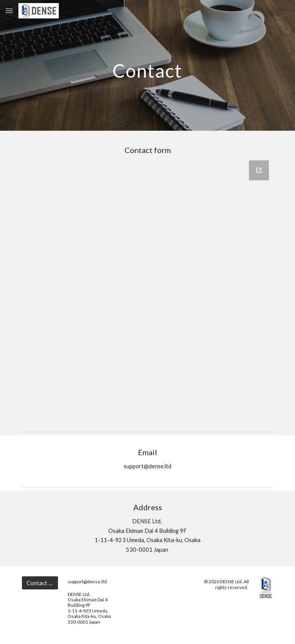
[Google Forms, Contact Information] (147, 290)
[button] (9, 11)
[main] (147, 65)
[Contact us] (40, 583)
